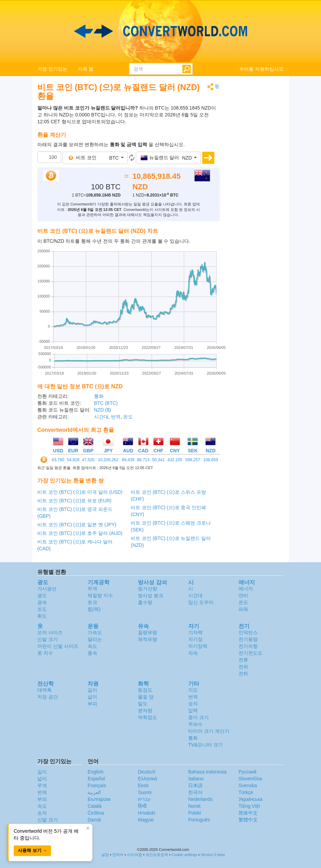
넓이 (92, 697)
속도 (92, 646)
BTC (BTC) (106, 403)
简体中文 (248, 813)
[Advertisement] (257, 186)
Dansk (94, 820)
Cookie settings (184, 855)
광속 (42, 602)
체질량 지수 (100, 595)
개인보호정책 (157, 855)
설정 (105, 855)
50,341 (158, 460)
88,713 (143, 460)
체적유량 (147, 639)
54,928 (73, 460)
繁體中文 (248, 820)
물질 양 (146, 697)
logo (160, 31)
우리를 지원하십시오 (261, 69)
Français (97, 785)
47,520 (88, 460)
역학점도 (147, 717)
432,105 (175, 460)
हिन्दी (142, 806)
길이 (92, 690)
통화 (99, 396)
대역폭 (44, 690)
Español (96, 779)
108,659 (211, 460)
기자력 (195, 632)
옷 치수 (45, 653)
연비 (243, 595)
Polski (195, 813)
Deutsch (147, 772)
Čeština (96, 813)
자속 (193, 653)
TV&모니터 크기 (206, 745)
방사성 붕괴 (151, 595)
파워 (243, 609)
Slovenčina (250, 779)
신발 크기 (48, 639)
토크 (92, 602)
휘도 (42, 616)
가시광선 (47, 589)
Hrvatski (147, 813)
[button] (95, 158)
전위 (243, 667)
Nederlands (201, 799)
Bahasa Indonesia (207, 772)
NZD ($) (103, 410)
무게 (92, 589)
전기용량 (248, 639)
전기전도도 (251, 653)
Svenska (248, 785)
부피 (92, 704)
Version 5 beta (213, 855)
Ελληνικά (147, 779)
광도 (42, 595)
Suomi (145, 792)
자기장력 (198, 646)
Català (94, 806)
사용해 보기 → (32, 850)
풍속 (92, 653)
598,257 (192, 460)
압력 (193, 710)
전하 (243, 674)
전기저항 (248, 646)
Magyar (146, 820)
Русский (247, 772)
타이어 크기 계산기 (209, 731)
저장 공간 (48, 697)
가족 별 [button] (86, 69)
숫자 (193, 704)
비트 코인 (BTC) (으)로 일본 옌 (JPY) (77, 525)
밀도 (143, 704)
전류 (243, 660)
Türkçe (246, 792)
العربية (94, 792)
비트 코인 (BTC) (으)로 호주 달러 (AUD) (80, 533)
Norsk (195, 806)
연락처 (118, 855)
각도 (193, 690)
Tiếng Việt (249, 806)
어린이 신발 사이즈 (58, 646)
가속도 (95, 632)
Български (99, 799)
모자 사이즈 (50, 632)
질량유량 (147, 632)
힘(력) (94, 609)
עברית (144, 799)
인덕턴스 (248, 632)
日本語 (195, 785)
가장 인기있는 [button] (52, 69)
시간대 (101, 417)
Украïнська (251, 799)
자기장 (195, 639)
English (95, 772)
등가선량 (147, 589)
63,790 (58, 460)
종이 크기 (198, 717)
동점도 (145, 690)
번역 (116, 417)
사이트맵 (134, 855)
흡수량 (145, 602)
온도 (128, 417)
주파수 (195, 724)
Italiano (196, 779)
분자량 (145, 710)
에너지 (246, 589)
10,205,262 (108, 460)
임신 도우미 (201, 602)
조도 (42, 609)
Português (199, 820)
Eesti (143, 785)
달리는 (95, 639)
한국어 (195, 792)
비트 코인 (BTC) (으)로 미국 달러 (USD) (80, 492)
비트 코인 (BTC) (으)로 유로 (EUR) (74, 501)
